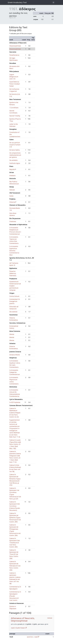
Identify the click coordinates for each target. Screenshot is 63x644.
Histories (12, 202)
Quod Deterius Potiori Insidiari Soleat (15, 84)
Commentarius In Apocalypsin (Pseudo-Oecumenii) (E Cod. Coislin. (15, 596)
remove (50, 618)
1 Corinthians (14, 108)
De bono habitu (15, 150)
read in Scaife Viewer (19, 628)
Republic (12, 169)
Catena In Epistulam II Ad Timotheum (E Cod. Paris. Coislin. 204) (14, 543)
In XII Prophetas (15, 402)
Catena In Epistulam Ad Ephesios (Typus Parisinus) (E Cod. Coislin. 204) (15, 518)
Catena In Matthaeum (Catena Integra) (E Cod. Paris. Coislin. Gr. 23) (15, 413)
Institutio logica (15, 163)
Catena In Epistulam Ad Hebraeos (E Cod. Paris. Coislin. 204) (15, 566)
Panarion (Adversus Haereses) (13, 273)
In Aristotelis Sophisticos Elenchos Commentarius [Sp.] (14, 251)
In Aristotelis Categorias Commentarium (15, 372)
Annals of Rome (15, 355)
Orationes (13, 221)
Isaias (11, 196)
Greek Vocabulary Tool (17, 2)
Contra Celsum (14, 296)
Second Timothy (15, 116)
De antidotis (13, 160)
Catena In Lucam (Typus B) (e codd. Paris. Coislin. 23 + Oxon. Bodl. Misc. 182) (15, 444)
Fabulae (12, 190)
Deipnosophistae (15, 46)
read (37, 637)
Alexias (12, 334)
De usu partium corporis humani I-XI (15, 145)
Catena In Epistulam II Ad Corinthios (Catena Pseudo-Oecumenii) (15, 506)
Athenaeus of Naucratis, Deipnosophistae (23, 619)
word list (30, 637)
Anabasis (12, 176)
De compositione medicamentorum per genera (15, 155)
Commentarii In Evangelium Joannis (15, 301)
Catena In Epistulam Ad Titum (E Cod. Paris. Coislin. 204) (14, 554)
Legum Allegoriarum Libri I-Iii (14, 77)
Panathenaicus (14, 55)
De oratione (13, 312)
